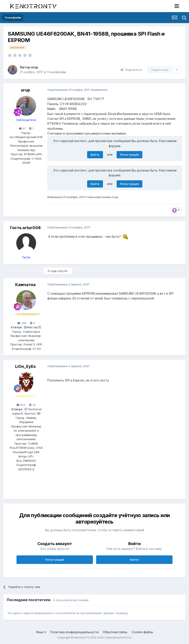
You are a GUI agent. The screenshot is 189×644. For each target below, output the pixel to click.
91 (22, 128)
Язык (41, 632)
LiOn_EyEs (25, 366)
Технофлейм (56, 72)
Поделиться (131, 70)
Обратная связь (115, 632)
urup (34, 67)
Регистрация (129, 155)
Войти (95, 155)
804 (21, 405)
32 (32, 405)
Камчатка (25, 285)
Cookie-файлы (142, 632)
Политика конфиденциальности (74, 632)
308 (22, 323)
